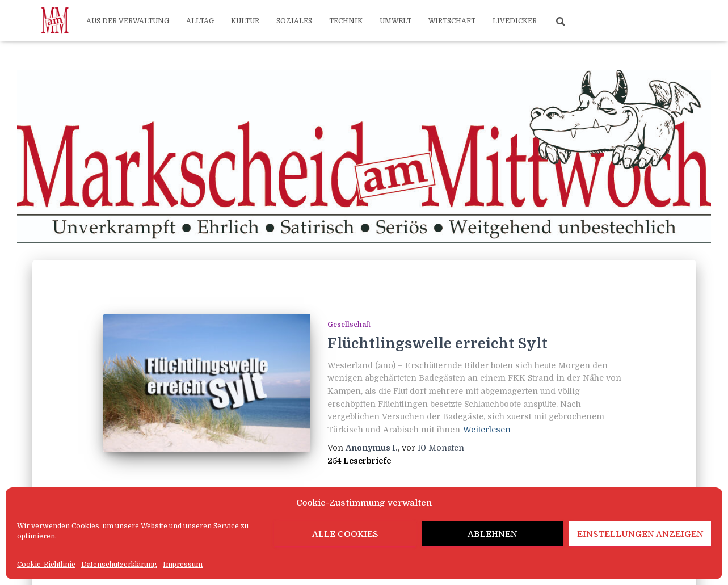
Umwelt (395, 21)
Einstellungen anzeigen (640, 534)
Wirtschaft (452, 21)
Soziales (294, 21)
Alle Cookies (345, 534)
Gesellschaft (349, 325)
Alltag (200, 21)
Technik (346, 21)
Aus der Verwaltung (128, 21)
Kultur (245, 21)
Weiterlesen (487, 430)
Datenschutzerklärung (119, 565)
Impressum (183, 565)
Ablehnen (493, 534)
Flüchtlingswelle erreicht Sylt (437, 344)
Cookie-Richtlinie (46, 565)
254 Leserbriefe (359, 461)
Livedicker (515, 21)
